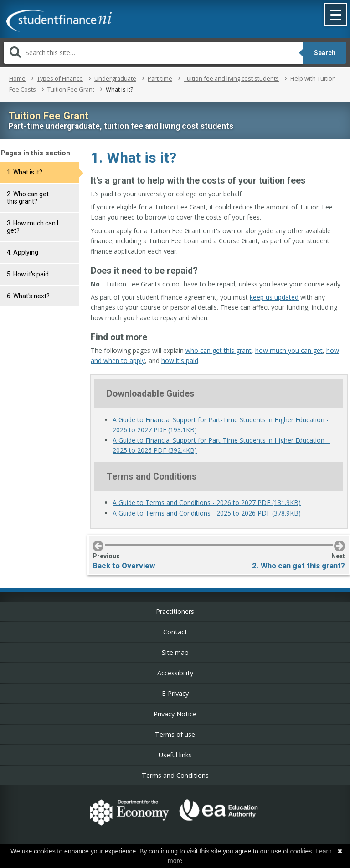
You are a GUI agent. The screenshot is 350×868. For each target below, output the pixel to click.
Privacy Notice (175, 714)
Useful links (175, 755)
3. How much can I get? (33, 227)
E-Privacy (175, 693)
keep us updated (274, 297)
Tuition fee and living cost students (231, 78)
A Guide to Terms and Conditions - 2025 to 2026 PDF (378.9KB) (207, 513)
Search (325, 53)
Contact (175, 632)
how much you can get (289, 350)
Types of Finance (60, 78)
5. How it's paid (28, 274)
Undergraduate (115, 78)
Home (17, 78)
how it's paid (180, 360)
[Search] (153, 53)
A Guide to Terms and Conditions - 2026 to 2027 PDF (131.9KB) (207, 503)
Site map (175, 652)
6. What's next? (28, 296)
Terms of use (175, 734)
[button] (336, 15)
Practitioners (175, 611)
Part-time (160, 78)
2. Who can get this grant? (28, 198)
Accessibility (175, 673)
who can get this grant (219, 350)
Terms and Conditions (175, 775)
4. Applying (23, 252)
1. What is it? (25, 172)
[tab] (39, 172)
